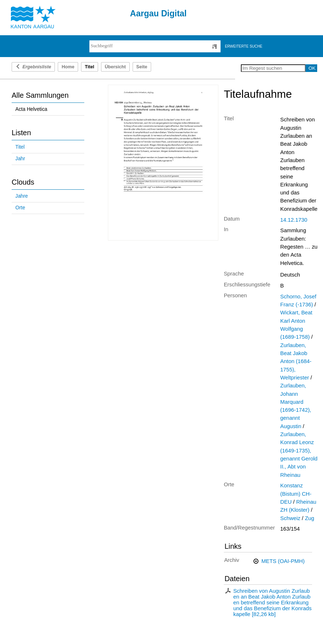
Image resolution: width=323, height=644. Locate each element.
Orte (20, 208)
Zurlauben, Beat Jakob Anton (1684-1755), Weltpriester (296, 361)
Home (68, 67)
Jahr (20, 159)
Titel (20, 147)
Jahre (21, 196)
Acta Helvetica (31, 109)
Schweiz (290, 518)
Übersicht (115, 67)
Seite (142, 67)
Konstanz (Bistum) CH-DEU (296, 494)
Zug (310, 518)
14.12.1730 (294, 220)
